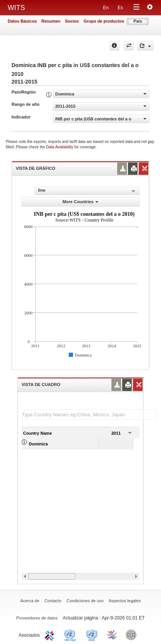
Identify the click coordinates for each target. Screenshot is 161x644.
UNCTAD (71, 634)
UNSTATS (92, 634)
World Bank (133, 634)
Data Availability (60, 147)
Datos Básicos (22, 21)
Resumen (51, 21)
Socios (72, 21)
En (106, 8)
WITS (16, 8)
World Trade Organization (112, 634)
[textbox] (89, 415)
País (138, 21)
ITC (51, 634)
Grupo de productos (104, 21)
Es (120, 8)
